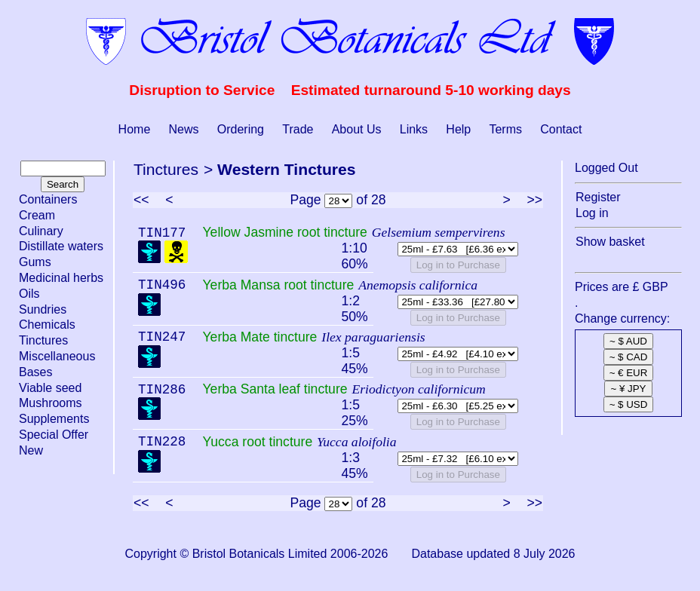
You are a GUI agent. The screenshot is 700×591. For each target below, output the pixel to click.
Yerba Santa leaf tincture (275, 389)
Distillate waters (61, 246)
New (31, 450)
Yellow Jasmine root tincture (284, 232)
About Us (357, 129)
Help (458, 129)
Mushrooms (51, 403)
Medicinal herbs (61, 278)
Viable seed (50, 388)
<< (141, 200)
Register (598, 197)
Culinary (41, 231)
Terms (505, 129)
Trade (298, 129)
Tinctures (43, 340)
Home (135, 129)
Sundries (43, 309)
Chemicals (47, 325)
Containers (48, 199)
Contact (561, 129)
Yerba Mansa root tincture (278, 285)
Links (414, 129)
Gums (35, 262)
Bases (35, 372)
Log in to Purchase (458, 265)
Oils (29, 294)
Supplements (54, 419)
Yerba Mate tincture (259, 337)
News (184, 129)
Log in (592, 213)
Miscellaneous (57, 356)
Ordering (241, 129)
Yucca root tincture (257, 442)
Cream (37, 215)
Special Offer (54, 435)
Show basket (610, 242)
